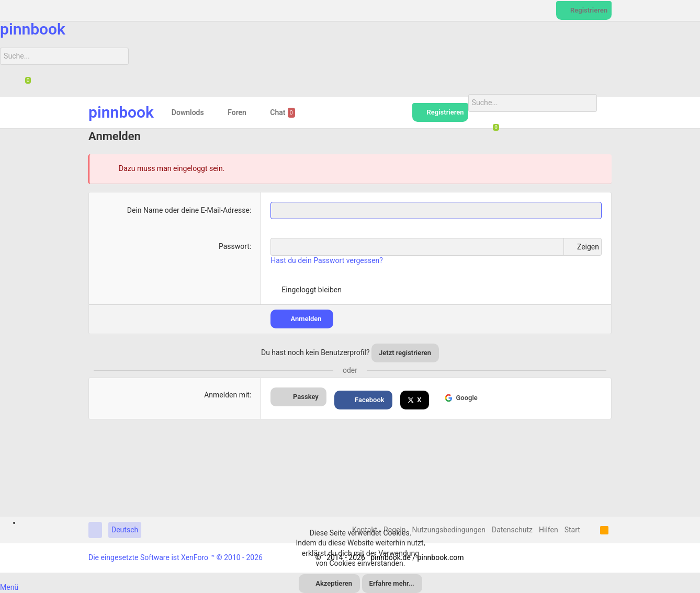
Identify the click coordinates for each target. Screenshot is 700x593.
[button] (212, 112)
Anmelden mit (227, 395)
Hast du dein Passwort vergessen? (327, 260)
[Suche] (64, 56)
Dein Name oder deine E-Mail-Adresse (188, 210)
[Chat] (24, 83)
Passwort (234, 246)
